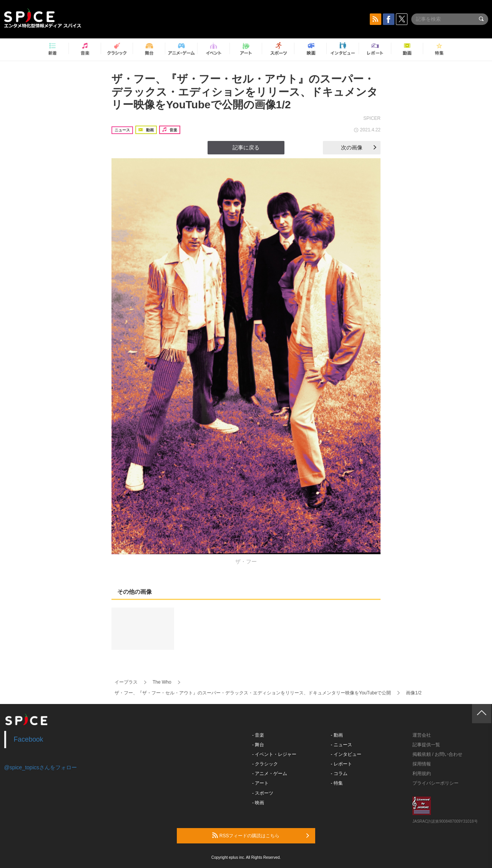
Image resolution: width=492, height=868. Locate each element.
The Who (162, 682)
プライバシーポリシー (435, 783)
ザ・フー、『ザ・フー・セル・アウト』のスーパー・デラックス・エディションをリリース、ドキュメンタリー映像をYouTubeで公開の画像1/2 (245, 92)
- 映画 (258, 803)
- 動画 (337, 735)
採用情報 (422, 764)
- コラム (339, 774)
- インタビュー (346, 754)
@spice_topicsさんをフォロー (41, 767)
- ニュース (342, 745)
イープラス (126, 682)
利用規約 (422, 774)
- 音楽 (258, 735)
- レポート (342, 764)
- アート (260, 783)
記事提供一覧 (426, 745)
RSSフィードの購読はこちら (261, 835)
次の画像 (359, 147)
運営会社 (422, 735)
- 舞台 (258, 745)
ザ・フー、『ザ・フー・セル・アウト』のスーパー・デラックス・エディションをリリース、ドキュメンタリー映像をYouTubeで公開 (253, 693)
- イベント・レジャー (274, 754)
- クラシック (265, 764)
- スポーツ (263, 793)
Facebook (29, 739)
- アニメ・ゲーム (270, 774)
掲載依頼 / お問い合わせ (437, 754)
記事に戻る (246, 147)
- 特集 (337, 783)
